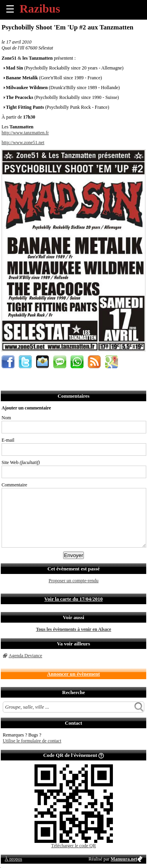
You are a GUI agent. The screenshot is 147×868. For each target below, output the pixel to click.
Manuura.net (124, 859)
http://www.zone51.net (23, 143)
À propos (13, 859)
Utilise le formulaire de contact (32, 741)
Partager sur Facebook (8, 362)
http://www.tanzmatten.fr (25, 133)
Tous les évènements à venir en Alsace (74, 629)
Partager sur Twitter (25, 362)
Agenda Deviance (25, 656)
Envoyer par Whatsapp (77, 362)
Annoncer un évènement (73, 674)
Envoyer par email (43, 362)
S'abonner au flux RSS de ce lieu (94, 362)
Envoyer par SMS (60, 362)
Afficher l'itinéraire (112, 362)
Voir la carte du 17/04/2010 (73, 599)
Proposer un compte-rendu (73, 581)
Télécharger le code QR (74, 846)
